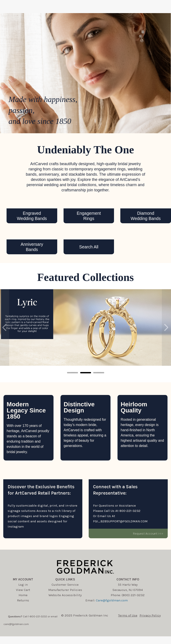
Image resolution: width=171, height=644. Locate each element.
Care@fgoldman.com (112, 600)
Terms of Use (128, 615)
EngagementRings (89, 216)
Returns (23, 600)
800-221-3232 (130, 511)
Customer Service (65, 585)
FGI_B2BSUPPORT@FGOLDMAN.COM (120, 521)
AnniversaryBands (32, 247)
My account (23, 579)
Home (23, 595)
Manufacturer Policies (65, 590)
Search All (89, 247)
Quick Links (65, 579)
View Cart (23, 590)
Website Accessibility (65, 595)
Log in (23, 585)
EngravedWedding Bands (32, 216)
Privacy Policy (150, 615)
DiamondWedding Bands (146, 216)
